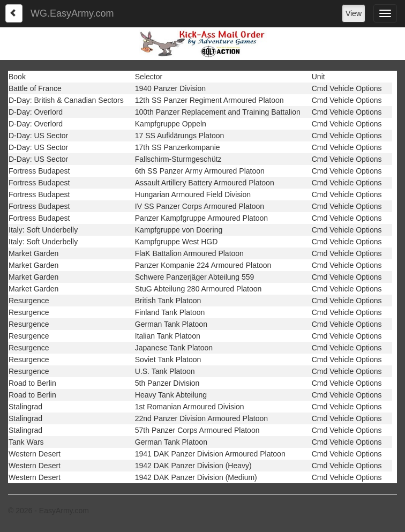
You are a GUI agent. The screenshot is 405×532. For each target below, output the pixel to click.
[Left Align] (14, 13)
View (354, 13)
